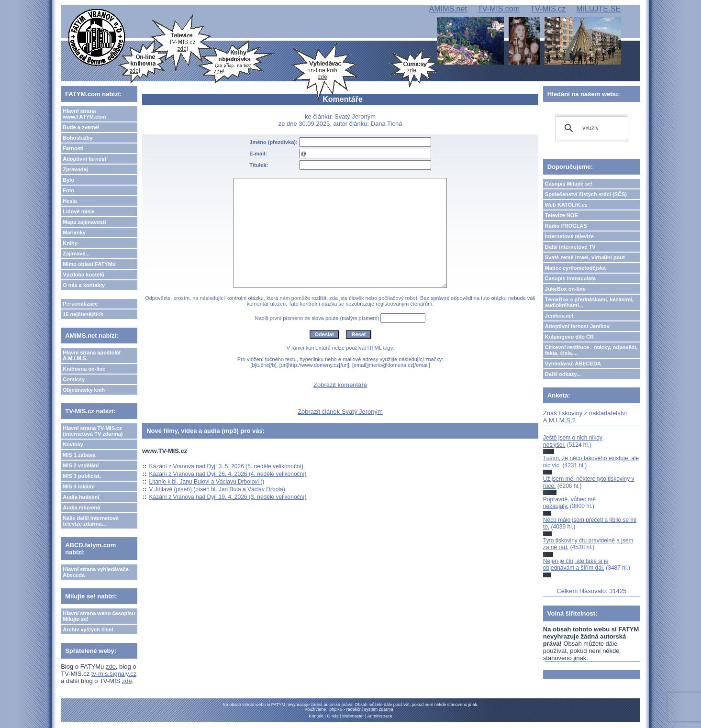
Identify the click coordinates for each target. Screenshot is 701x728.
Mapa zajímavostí (84, 222)
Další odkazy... (563, 374)
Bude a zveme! (81, 127)
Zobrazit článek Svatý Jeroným (340, 412)
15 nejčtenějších (83, 314)
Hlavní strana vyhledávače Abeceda (96, 572)
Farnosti (73, 148)
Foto (68, 190)
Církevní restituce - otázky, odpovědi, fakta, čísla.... (591, 350)
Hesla (70, 201)
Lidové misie (79, 211)
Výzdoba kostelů (83, 275)
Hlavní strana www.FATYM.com (84, 114)
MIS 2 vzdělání (81, 465)
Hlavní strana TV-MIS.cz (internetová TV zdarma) (93, 431)
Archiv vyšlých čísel (88, 629)
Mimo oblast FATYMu (89, 264)
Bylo (68, 180)
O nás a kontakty (84, 285)
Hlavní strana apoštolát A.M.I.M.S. (92, 355)
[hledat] (590, 128)
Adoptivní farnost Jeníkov (577, 326)
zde (111, 667)
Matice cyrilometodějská (575, 268)
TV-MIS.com (499, 9)
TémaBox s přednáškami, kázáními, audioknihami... (589, 302)
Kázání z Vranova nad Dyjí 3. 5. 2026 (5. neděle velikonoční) (226, 466)
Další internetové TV (570, 247)
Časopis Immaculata (570, 278)
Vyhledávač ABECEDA (573, 364)
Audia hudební (81, 497)
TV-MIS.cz (548, 9)
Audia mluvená (81, 507)
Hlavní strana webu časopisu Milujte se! (99, 616)
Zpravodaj (75, 169)
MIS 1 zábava (79, 455)
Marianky (74, 232)
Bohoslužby (78, 138)
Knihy (70, 243)
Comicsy (74, 379)
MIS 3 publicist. (82, 476)
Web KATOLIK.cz (566, 205)
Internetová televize (569, 236)
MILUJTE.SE (598, 9)
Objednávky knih (84, 390)
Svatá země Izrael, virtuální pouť (585, 257)
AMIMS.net (448, 9)
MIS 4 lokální (79, 486)
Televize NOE (562, 215)
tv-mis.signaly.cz (114, 674)
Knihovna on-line (84, 369)
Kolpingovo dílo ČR (569, 337)
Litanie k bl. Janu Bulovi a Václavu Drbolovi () (207, 482)
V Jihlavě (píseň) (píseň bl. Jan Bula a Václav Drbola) (217, 489)
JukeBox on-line (565, 289)
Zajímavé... (76, 254)
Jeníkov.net (559, 316)
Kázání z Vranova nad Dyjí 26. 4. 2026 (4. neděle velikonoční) (228, 474)
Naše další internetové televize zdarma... (91, 521)
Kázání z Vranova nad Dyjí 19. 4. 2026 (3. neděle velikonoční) (228, 497)
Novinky (73, 444)
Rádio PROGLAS (566, 226)
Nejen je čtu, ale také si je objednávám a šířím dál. (576, 564)
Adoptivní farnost (84, 159)
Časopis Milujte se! (569, 184)
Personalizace (80, 304)
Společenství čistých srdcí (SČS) (586, 194)
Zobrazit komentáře (340, 385)
